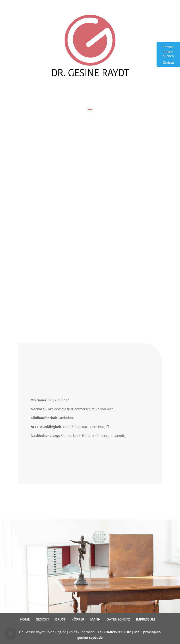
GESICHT (42, 619)
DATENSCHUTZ (118, 619)
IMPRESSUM (145, 619)
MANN (95, 619)
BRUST (60, 619)
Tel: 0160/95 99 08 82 (114, 632)
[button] (10, 634)
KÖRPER (78, 619)
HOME (25, 619)
